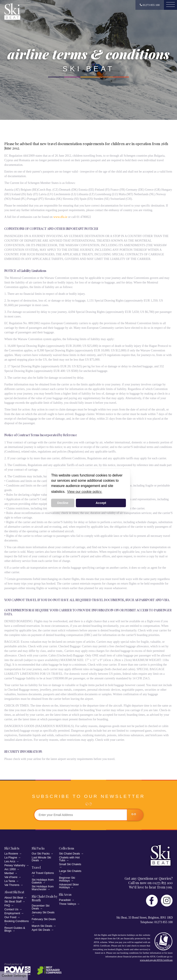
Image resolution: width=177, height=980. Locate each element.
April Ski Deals (41, 930)
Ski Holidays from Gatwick (43, 881)
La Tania (10, 881)
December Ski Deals (41, 907)
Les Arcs (10, 861)
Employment (12, 913)
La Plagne (11, 857)
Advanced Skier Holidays (69, 886)
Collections (67, 848)
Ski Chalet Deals (69, 854)
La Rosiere (11, 854)
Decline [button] (63, 503)
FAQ (7, 905)
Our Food (10, 917)
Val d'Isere (11, 877)
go (134, 814)
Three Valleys (68, 904)
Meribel (9, 873)
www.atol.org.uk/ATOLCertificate (156, 960)
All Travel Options (43, 873)
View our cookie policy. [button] (85, 492)
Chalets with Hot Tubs (69, 859)
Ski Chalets (12, 848)
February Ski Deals (44, 919)
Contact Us (11, 909)
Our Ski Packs (41, 854)
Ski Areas (65, 894)
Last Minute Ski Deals (41, 859)
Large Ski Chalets (70, 871)
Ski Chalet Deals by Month (45, 898)
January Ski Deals (43, 912)
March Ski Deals (42, 926)
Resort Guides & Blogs (15, 929)
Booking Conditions (17, 921)
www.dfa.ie (60, 217)
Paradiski (65, 900)
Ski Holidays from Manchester (43, 888)
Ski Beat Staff (13, 901)
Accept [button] (101, 503)
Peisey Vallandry (15, 865)
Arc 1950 (10, 869)
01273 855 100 (150, 5)
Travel (36, 867)
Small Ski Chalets (70, 864)
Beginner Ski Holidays (67, 879)
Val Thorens (12, 885)
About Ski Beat (14, 892)
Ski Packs (38, 848)
